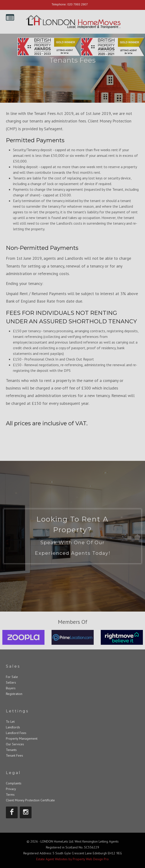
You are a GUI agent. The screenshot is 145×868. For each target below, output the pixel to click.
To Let (10, 722)
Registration (14, 694)
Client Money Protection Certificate (30, 800)
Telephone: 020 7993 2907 (70, 4)
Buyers (11, 688)
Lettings (17, 711)
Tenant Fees (14, 755)
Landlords (13, 727)
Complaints (14, 783)
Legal (13, 773)
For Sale (12, 677)
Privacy (11, 789)
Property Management (22, 738)
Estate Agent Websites (52, 859)
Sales (13, 666)
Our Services (15, 744)
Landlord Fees (16, 733)
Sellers (11, 682)
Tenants (11, 750)
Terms (10, 795)
